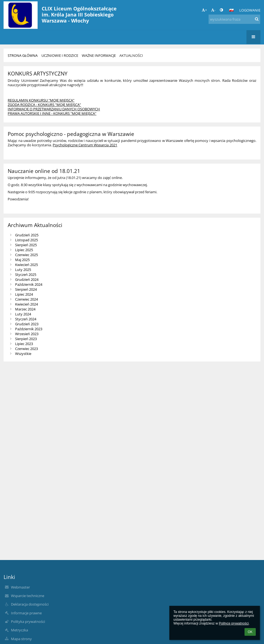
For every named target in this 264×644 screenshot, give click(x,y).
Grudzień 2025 (27, 235)
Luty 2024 (23, 314)
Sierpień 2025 (26, 245)
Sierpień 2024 (26, 289)
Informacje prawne (26, 613)
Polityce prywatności (234, 623)
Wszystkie (23, 354)
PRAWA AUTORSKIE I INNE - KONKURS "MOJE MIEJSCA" (52, 113)
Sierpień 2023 (26, 339)
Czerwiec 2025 (26, 255)
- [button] (213, 10)
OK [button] (250, 632)
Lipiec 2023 (24, 344)
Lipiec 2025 (24, 250)
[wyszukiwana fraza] (234, 19)
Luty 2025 (23, 270)
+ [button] (204, 10)
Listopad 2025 (26, 240)
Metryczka (19, 630)
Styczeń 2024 (26, 319)
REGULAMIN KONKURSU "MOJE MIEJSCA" (41, 100)
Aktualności (131, 55)
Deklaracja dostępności (30, 604)
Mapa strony (21, 639)
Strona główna (23, 55)
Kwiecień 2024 (26, 304)
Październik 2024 (29, 284)
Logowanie (250, 10)
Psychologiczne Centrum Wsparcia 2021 (85, 145)
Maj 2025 (22, 260)
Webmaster (20, 587)
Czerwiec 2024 (26, 299)
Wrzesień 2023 (27, 334)
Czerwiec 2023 (26, 349)
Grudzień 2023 (27, 324)
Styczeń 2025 (26, 275)
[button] (231, 10)
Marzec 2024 (25, 309)
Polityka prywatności (28, 621)
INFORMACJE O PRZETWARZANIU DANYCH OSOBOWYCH (54, 109)
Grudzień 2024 (27, 279)
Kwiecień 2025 (26, 265)
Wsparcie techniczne (28, 596)
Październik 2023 (29, 329)
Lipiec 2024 (24, 294)
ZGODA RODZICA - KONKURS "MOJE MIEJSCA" (44, 105)
